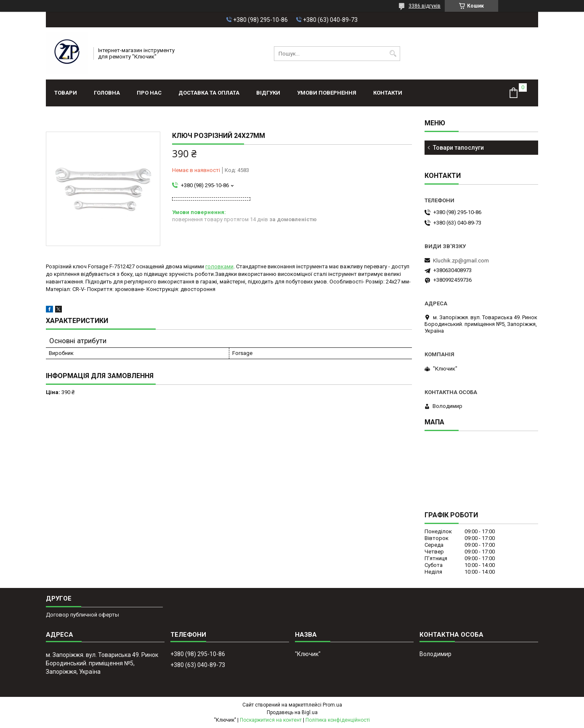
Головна (107, 93)
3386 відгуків (425, 6)
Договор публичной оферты (82, 615)
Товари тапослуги (458, 148)
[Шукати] (393, 54)
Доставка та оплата (209, 93)
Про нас (149, 93)
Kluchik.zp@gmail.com (461, 261)
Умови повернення (327, 93)
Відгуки (268, 93)
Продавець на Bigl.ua (292, 712)
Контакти (388, 93)
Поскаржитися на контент (271, 720)
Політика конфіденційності (338, 720)
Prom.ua (332, 705)
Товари (66, 93)
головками (219, 266)
